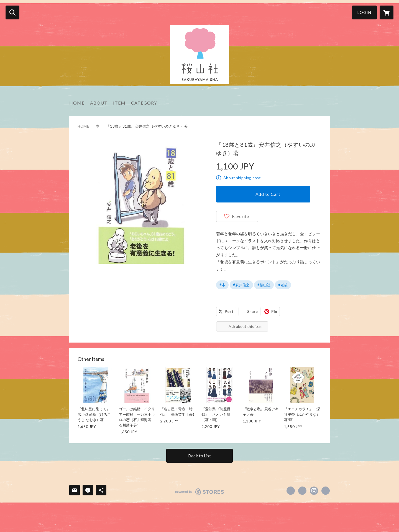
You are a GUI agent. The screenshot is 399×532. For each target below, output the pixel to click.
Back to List (199, 456)
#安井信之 (241, 285)
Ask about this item (245, 326)
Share (252, 311)
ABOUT (99, 103)
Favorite (241, 216)
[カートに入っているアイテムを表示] (387, 12)
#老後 (283, 285)
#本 (222, 285)
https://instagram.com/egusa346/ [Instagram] (314, 491)
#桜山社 (264, 285)
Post (229, 311)
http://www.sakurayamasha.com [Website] (326, 491)
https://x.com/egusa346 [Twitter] (302, 491)
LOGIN (364, 12)
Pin (274, 311)
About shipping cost (242, 178)
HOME (77, 103)
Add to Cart (268, 194)
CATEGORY (144, 103)
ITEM (119, 103)
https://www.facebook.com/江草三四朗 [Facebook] (291, 491)
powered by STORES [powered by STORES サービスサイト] (200, 492)
